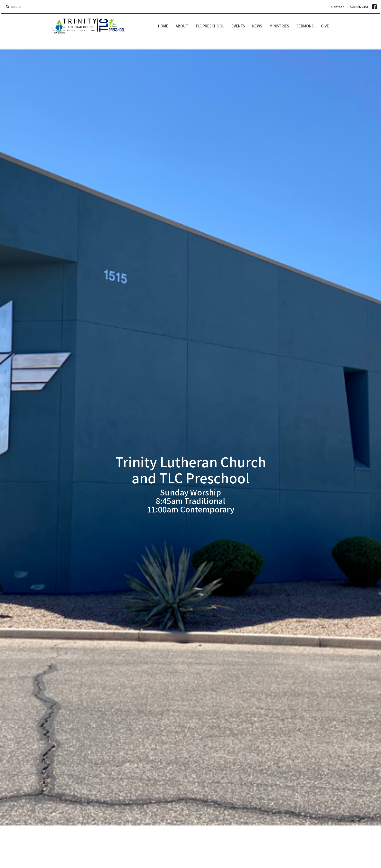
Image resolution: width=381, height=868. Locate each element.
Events (238, 26)
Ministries (279, 26)
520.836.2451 (359, 7)
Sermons (305, 26)
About (182, 26)
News (257, 26)
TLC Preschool (210, 26)
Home (163, 26)
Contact (338, 7)
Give (325, 26)
